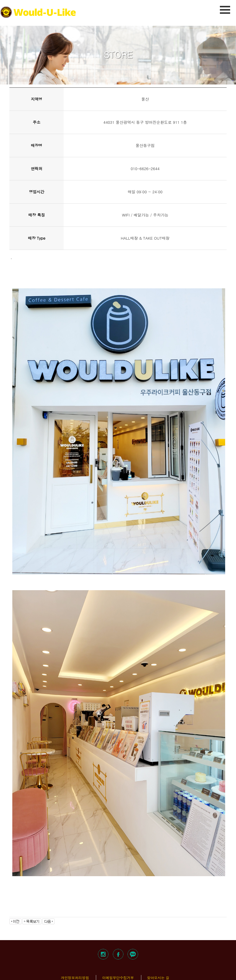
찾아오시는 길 (158, 978)
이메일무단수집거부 (118, 978)
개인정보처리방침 (75, 978)
